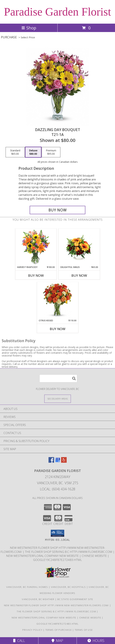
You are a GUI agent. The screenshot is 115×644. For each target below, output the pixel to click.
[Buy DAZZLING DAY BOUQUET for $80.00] (58, 210)
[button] (57, 533)
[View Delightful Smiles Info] (79, 247)
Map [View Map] (57, 641)
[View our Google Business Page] (58, 462)
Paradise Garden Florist (58, 12)
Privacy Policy (32, 630)
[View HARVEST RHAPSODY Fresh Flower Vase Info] (36, 247)
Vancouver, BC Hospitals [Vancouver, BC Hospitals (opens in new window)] (68, 587)
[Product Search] (58, 378)
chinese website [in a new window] (95, 556)
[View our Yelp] (64, 462)
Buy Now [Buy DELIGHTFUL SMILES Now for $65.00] (79, 275)
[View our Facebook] (51, 462)
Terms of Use (84, 630)
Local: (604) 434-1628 (58, 489)
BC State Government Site (75, 599)
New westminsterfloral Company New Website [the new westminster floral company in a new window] (43, 556)
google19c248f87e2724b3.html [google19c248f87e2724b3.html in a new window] (57, 560)
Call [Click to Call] (19, 641)
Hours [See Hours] (96, 641)
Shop (29, 28)
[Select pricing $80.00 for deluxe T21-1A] (33, 152)
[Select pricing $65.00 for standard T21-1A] (15, 152)
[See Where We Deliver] (58, 399)
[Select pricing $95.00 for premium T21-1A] (51, 152)
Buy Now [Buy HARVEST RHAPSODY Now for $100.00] (36, 275)
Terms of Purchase (59, 630)
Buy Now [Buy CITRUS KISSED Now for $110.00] (58, 329)
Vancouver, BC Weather (38, 599)
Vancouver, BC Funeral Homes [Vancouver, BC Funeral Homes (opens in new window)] (27, 587)
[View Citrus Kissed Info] (57, 301)
